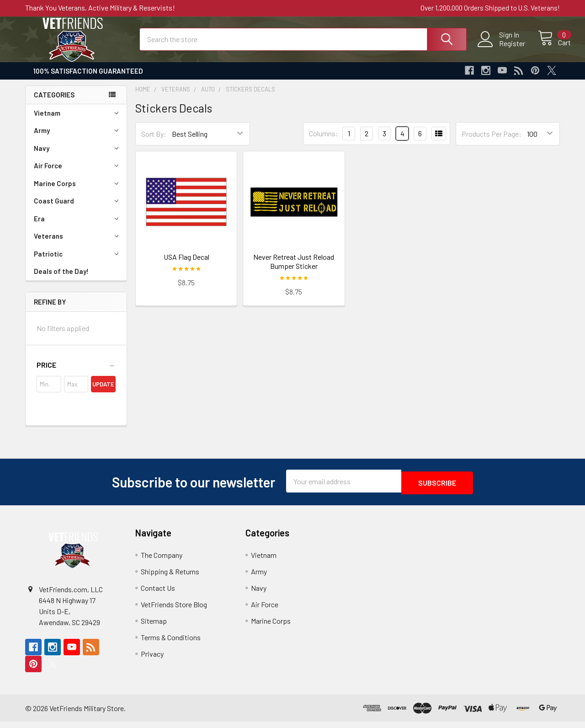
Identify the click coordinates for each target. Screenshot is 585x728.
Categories (54, 103)
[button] (76, 373)
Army (78, 139)
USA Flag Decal (186, 265)
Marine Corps (78, 192)
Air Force (78, 174)
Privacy (152, 660)
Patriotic (78, 262)
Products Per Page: (492, 142)
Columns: (324, 142)
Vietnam (78, 121)
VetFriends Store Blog (174, 611)
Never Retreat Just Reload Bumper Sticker (294, 270)
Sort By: (154, 142)
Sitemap (154, 627)
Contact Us (158, 594)
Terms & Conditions (171, 644)
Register (502, 48)
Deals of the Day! (61, 279)
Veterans (78, 244)
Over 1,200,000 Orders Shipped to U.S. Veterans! (490, 8)
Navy (78, 156)
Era (78, 227)
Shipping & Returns (170, 578)
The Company (162, 561)
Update (103, 392)
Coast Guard (78, 209)
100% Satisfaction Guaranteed (88, 79)
